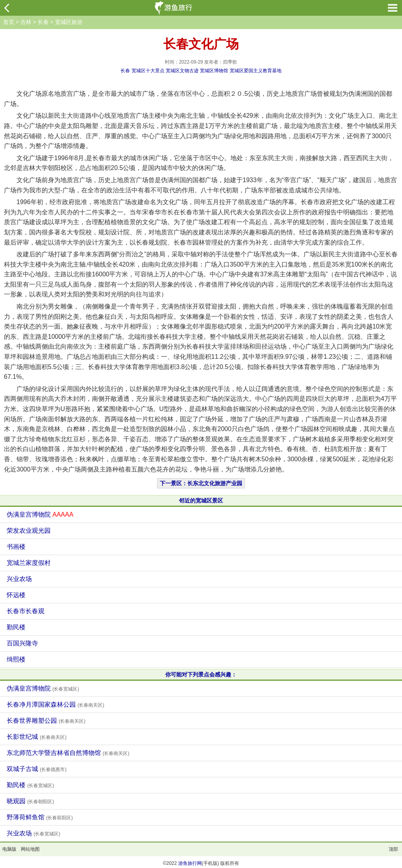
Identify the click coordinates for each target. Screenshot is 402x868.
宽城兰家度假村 (29, 563)
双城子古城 (37, 769)
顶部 (393, 849)
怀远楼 (16, 595)
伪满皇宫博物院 (40, 514)
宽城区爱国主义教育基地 (256, 71)
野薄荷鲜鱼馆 (40, 817)
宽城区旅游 (69, 22)
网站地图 (30, 849)
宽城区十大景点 (148, 71)
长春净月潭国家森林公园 (55, 704)
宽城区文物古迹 (182, 71)
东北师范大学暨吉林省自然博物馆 (68, 753)
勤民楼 (16, 627)
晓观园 (30, 801)
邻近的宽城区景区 (201, 501)
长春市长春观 (26, 611)
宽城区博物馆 (214, 71)
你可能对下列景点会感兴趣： (201, 674)
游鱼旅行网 (190, 863)
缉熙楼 (16, 659)
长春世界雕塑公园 (46, 721)
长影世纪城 (37, 737)
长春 (43, 22)
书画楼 (16, 547)
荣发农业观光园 (29, 531)
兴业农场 (19, 579)
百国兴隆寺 (22, 643)
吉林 (26, 22)
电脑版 (9, 849)
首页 (9, 22)
